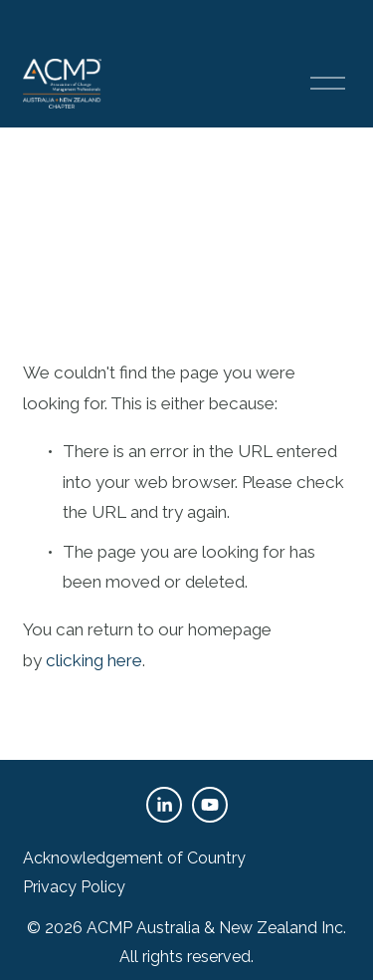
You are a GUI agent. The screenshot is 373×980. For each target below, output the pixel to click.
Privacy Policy (74, 887)
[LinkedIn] (164, 805)
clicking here (94, 660)
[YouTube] (210, 805)
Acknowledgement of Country (134, 858)
